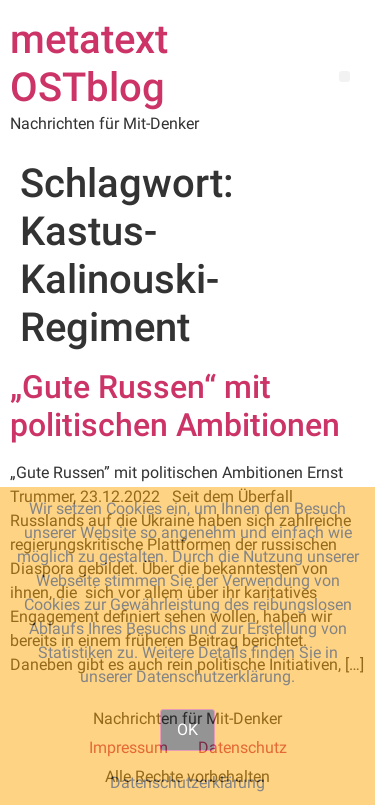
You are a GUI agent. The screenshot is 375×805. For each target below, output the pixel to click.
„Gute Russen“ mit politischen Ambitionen (175, 406)
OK (187, 729)
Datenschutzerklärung (187, 782)
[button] (344, 76)
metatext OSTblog (89, 63)
